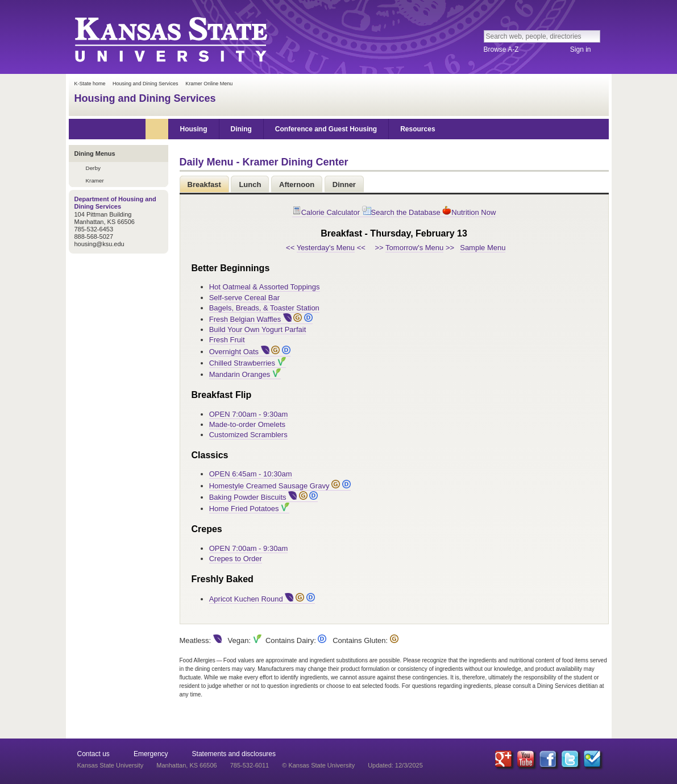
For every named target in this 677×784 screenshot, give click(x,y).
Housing (194, 129)
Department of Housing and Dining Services (115, 203)
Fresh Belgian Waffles (261, 319)
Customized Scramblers (248, 435)
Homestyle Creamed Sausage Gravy (280, 486)
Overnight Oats (250, 352)
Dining (241, 129)
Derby (93, 168)
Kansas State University (171, 39)
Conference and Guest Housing (326, 129)
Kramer (95, 181)
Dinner (344, 184)
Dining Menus (95, 154)
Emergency (151, 754)
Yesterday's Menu (326, 248)
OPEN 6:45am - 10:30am (251, 474)
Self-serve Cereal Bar (244, 298)
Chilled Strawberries (248, 363)
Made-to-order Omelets (247, 424)
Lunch (250, 184)
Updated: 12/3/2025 (395, 765)
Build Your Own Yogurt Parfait (258, 329)
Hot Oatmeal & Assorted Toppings (265, 287)
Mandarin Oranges (245, 374)
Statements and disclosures (234, 754)
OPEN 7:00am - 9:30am (249, 414)
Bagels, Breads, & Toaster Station (264, 308)
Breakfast (204, 184)
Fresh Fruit (227, 340)
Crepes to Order (236, 559)
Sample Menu (483, 248)
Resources (418, 129)
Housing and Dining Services (146, 84)
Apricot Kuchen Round (262, 599)
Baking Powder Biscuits (264, 497)
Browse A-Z (501, 49)
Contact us (94, 754)
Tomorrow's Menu (414, 248)
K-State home (90, 84)
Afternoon (297, 184)
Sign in (581, 49)
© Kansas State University (318, 765)
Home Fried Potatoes (249, 509)
